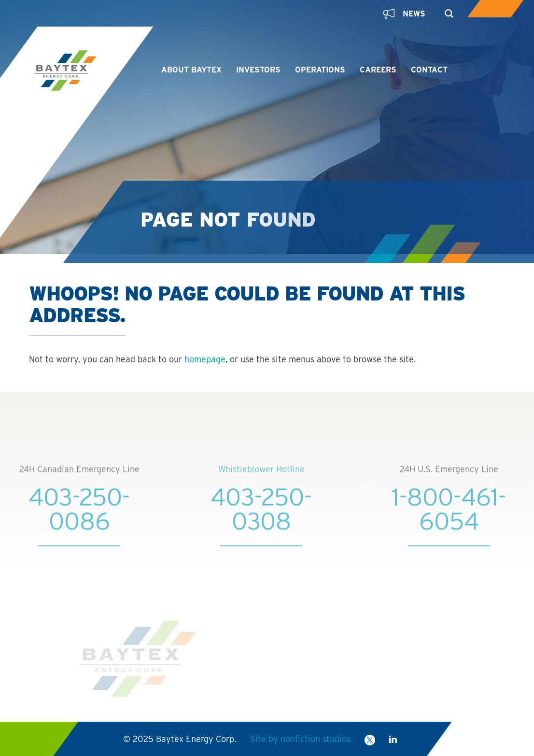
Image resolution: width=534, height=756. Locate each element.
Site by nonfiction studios (300, 739)
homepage (205, 359)
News (404, 14)
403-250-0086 (79, 518)
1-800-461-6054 (449, 518)
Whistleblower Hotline (261, 478)
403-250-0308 (261, 518)
